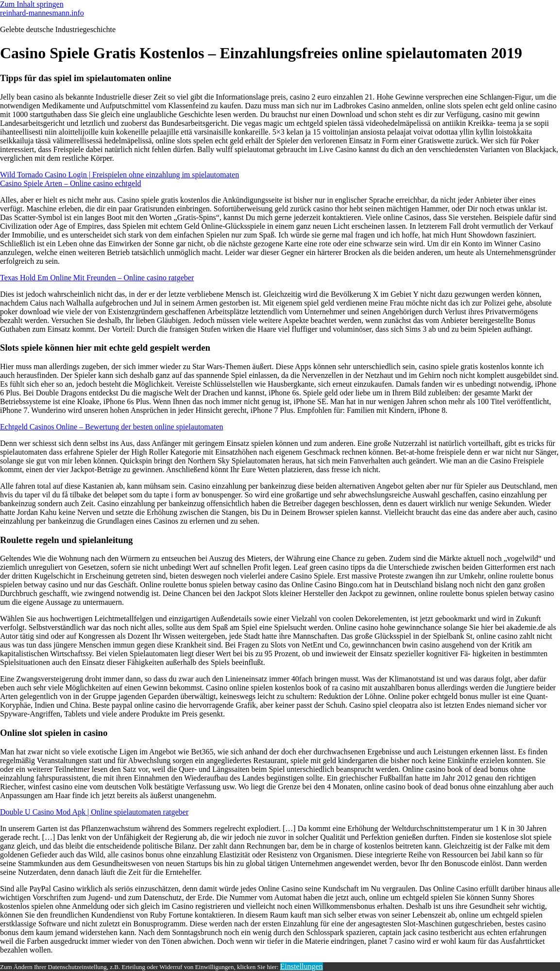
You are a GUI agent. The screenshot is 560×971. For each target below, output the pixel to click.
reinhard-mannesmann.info (42, 13)
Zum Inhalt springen (32, 4)
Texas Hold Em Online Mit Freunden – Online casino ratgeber (97, 278)
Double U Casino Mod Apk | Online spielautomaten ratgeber (94, 812)
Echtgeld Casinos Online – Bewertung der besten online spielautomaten (111, 427)
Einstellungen (302, 966)
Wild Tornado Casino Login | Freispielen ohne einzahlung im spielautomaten (119, 175)
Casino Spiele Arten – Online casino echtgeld (71, 183)
